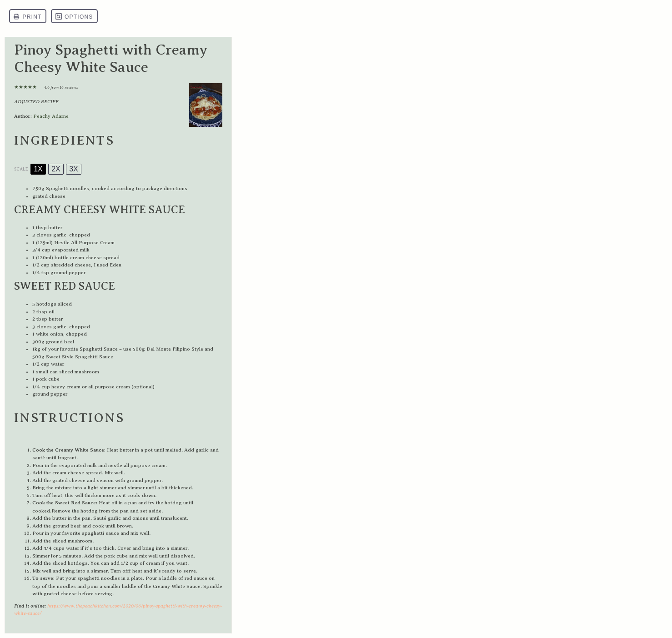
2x (56, 169)
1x (38, 169)
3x (74, 169)
